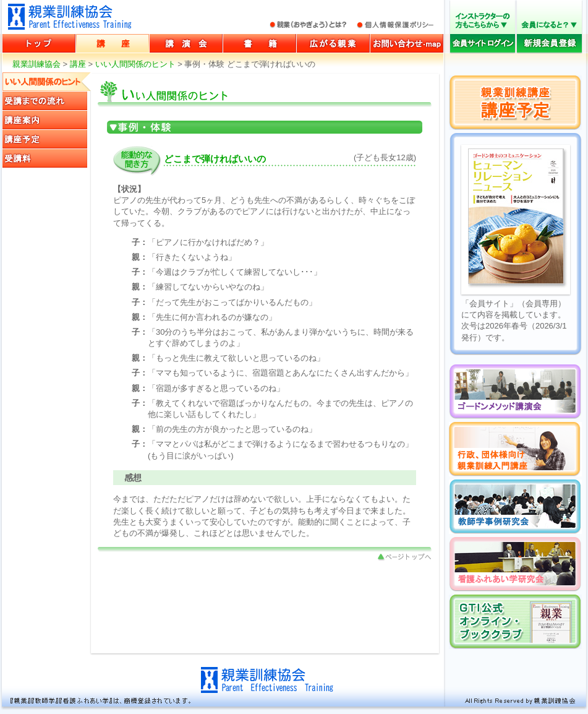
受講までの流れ (47, 101)
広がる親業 (333, 43)
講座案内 (47, 120)
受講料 (47, 158)
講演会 (186, 43)
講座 (113, 43)
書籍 (260, 43)
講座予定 (47, 139)
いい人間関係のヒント (135, 64)
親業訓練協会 (70, 17)
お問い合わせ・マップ (407, 43)
